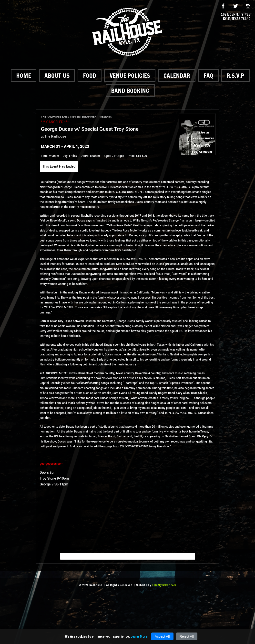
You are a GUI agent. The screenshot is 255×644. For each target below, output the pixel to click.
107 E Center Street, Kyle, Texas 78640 (237, 17)
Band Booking (130, 91)
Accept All (162, 636)
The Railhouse (55, 136)
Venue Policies (130, 75)
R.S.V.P (235, 75)
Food (90, 75)
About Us (57, 75)
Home (24, 75)
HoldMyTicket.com (164, 585)
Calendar (177, 75)
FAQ (208, 75)
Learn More (139, 636)
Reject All (187, 636)
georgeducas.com (52, 464)
